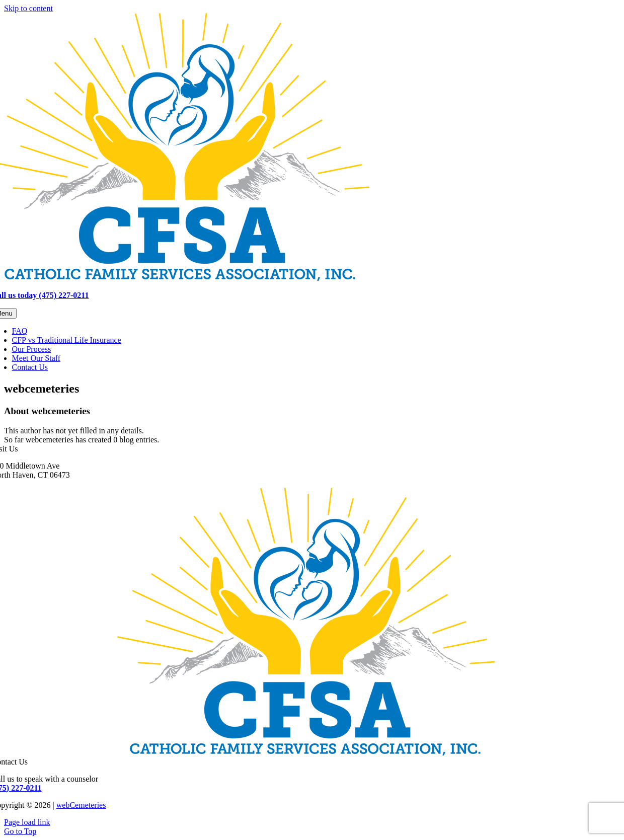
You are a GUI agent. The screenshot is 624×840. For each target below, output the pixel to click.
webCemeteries (81, 805)
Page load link (27, 822)
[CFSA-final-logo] (306, 753)
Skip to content (28, 8)
